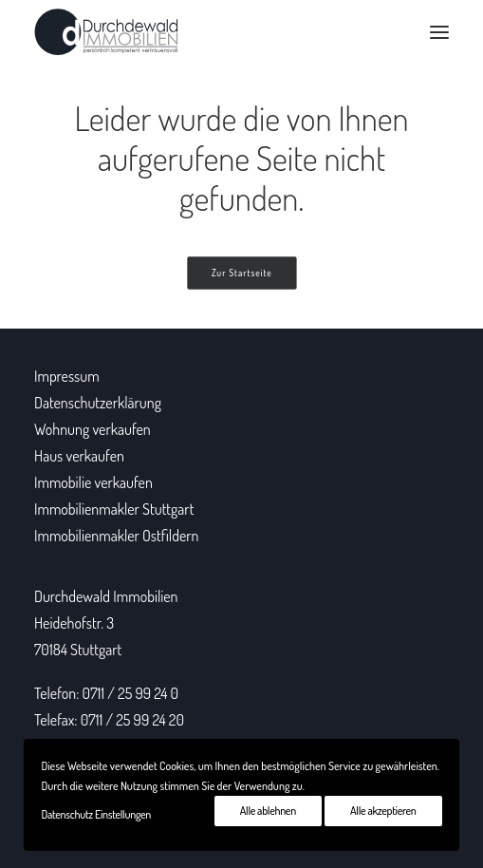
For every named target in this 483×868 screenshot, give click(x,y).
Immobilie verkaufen (93, 482)
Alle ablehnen (268, 811)
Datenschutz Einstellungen (96, 814)
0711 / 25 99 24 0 (131, 693)
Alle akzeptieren (383, 811)
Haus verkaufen (79, 456)
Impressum (67, 376)
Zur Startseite (242, 274)
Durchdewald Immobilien (106, 596)
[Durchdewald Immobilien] (106, 32)
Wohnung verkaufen (93, 429)
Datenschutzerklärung (98, 403)
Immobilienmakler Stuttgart (114, 509)
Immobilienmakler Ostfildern (116, 536)
